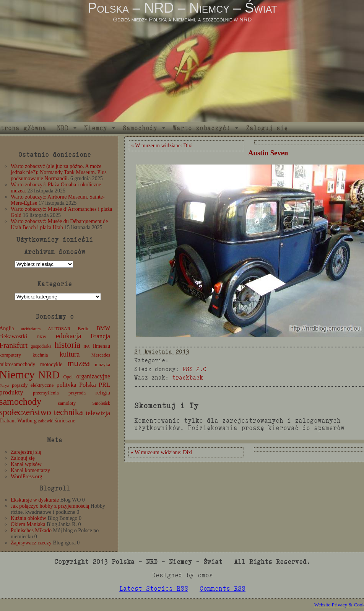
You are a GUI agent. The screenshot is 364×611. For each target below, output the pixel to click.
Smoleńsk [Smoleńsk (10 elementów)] (101, 403)
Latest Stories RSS (154, 589)
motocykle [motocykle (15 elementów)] (51, 364)
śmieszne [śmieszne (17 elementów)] (65, 420)
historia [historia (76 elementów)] (68, 345)
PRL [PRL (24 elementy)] (104, 385)
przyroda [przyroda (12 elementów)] (77, 393)
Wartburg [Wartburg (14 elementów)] (27, 421)
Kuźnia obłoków (28, 518)
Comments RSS (223, 589)
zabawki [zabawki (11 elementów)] (46, 421)
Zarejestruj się (26, 452)
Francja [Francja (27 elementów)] (100, 336)
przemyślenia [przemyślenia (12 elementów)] (46, 393)
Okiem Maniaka (28, 524)
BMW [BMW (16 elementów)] (103, 328)
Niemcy (96, 128)
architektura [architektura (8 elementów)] (31, 329)
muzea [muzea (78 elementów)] (79, 363)
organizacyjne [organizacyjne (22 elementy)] (93, 376)
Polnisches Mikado (31, 530)
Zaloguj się (267, 128)
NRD (63, 128)
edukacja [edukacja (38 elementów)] (69, 336)
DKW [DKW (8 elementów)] (41, 337)
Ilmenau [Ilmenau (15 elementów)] (102, 346)
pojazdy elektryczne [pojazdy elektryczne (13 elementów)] (33, 385)
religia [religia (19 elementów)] (103, 393)
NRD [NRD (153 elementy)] (49, 375)
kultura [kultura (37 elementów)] (70, 354)
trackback (188, 377)
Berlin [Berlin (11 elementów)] (84, 329)
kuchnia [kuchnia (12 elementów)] (40, 355)
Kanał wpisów (26, 464)
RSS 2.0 (194, 369)
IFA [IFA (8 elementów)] (86, 346)
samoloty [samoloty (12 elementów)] (67, 403)
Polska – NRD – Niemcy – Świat (182, 8)
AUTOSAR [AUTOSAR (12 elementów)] (59, 329)
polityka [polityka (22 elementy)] (67, 385)
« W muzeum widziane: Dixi (162, 146)
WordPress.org (26, 477)
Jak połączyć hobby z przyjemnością (50, 506)
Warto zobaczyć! (201, 128)
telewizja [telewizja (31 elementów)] (98, 413)
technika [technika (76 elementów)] (68, 412)
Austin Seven (268, 153)
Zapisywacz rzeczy (31, 543)
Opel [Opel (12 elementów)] (68, 377)
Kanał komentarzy (30, 470)
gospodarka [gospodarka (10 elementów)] (41, 346)
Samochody (140, 128)
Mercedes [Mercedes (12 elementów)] (101, 355)
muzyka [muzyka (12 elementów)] (102, 365)
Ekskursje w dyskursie (35, 500)
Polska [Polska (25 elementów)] (88, 385)
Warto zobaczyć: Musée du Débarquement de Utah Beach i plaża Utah (59, 224)
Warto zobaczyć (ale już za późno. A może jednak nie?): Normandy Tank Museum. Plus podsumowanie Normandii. (59, 172)
